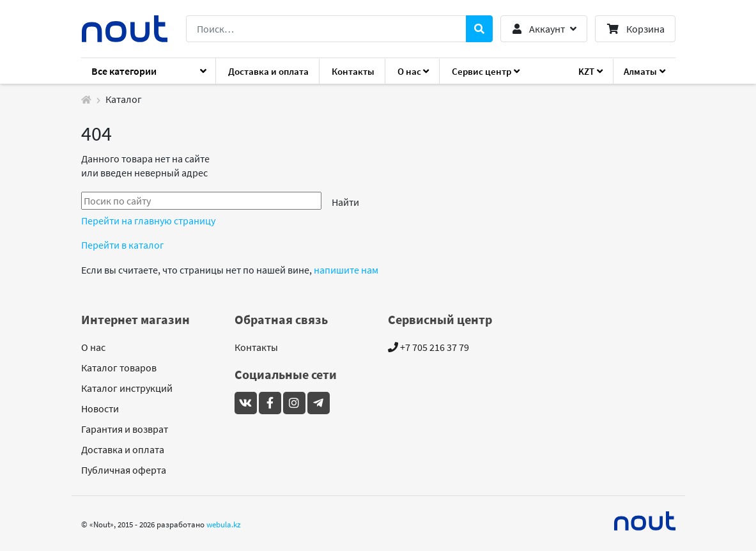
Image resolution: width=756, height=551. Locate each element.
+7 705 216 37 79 (428, 347)
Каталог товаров (119, 368)
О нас (93, 347)
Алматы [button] (640, 71)
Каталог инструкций (127, 388)
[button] (544, 29)
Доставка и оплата (268, 71)
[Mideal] (645, 521)
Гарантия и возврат (125, 429)
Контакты (353, 71)
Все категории (124, 71)
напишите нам (346, 270)
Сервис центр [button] (482, 71)
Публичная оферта (124, 470)
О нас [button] (409, 71)
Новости (100, 408)
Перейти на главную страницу (148, 221)
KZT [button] (586, 71)
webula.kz (224, 524)
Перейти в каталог (123, 245)
